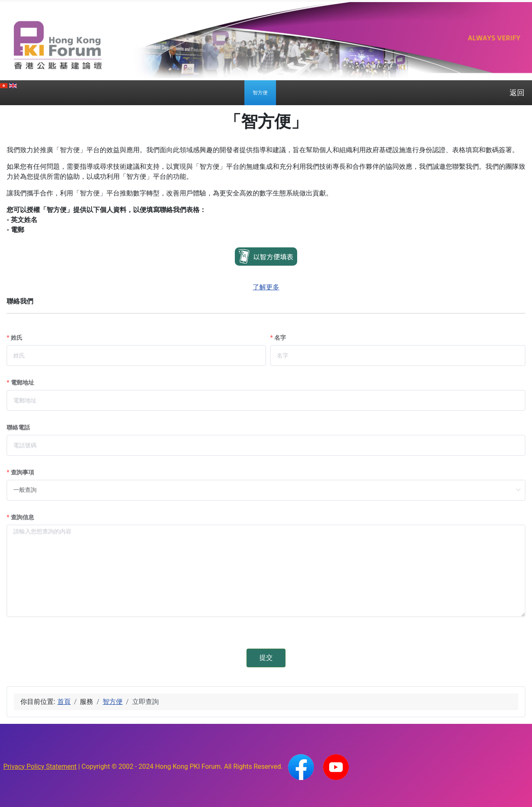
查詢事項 (22, 472)
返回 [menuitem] (517, 93)
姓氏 (17, 338)
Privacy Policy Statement (40, 766)
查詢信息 (22, 517)
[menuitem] (260, 93)
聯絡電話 (18, 427)
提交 (266, 658)
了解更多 (266, 287)
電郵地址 (22, 383)
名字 (280, 338)
